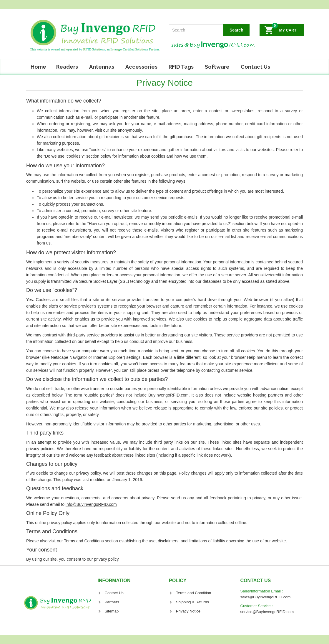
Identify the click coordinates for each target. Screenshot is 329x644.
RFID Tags (181, 67)
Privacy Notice (185, 611)
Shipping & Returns (189, 602)
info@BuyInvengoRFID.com (91, 504)
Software (217, 67)
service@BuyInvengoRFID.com (267, 612)
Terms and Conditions (84, 541)
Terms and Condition (190, 593)
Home (38, 67)
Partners (108, 602)
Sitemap (108, 611)
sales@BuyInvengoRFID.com (266, 597)
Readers (67, 67)
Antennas (102, 67)
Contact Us (255, 67)
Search (236, 30)
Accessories (141, 67)
